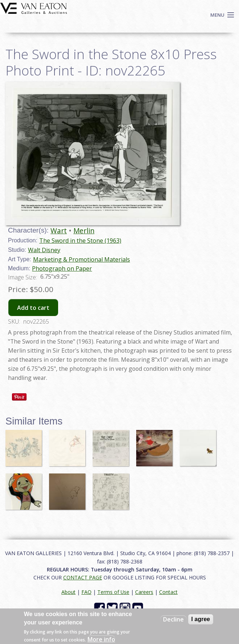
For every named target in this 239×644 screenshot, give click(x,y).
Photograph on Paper (62, 268)
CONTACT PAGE (83, 577)
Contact (168, 592)
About (68, 592)
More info (101, 639)
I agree (201, 619)
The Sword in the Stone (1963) (80, 241)
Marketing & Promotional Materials (82, 259)
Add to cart (33, 308)
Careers (144, 592)
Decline (173, 619)
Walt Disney (44, 250)
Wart (59, 231)
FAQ (86, 592)
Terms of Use (113, 592)
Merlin (84, 231)
